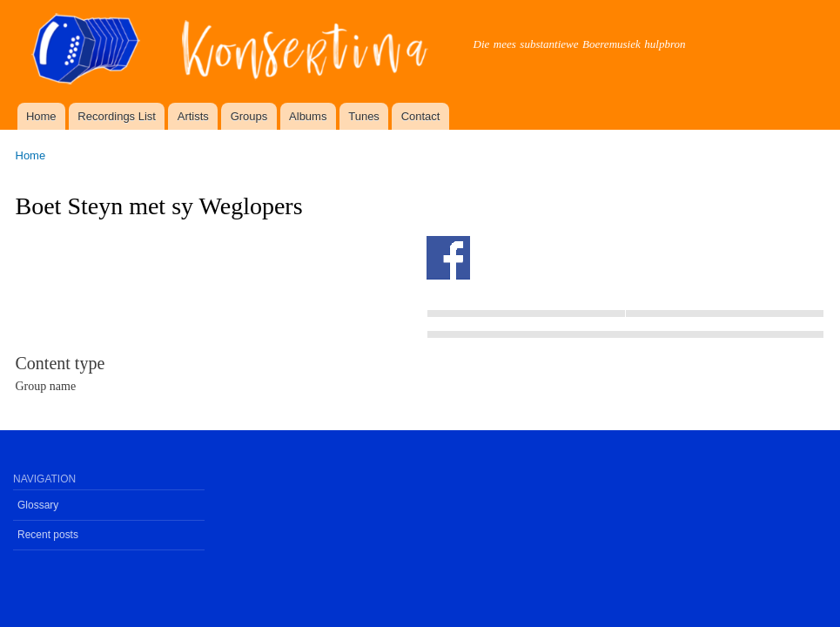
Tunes (364, 116)
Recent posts (48, 535)
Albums (308, 116)
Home (41, 116)
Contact (421, 116)
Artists (193, 116)
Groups (249, 116)
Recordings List (117, 116)
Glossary (38, 505)
